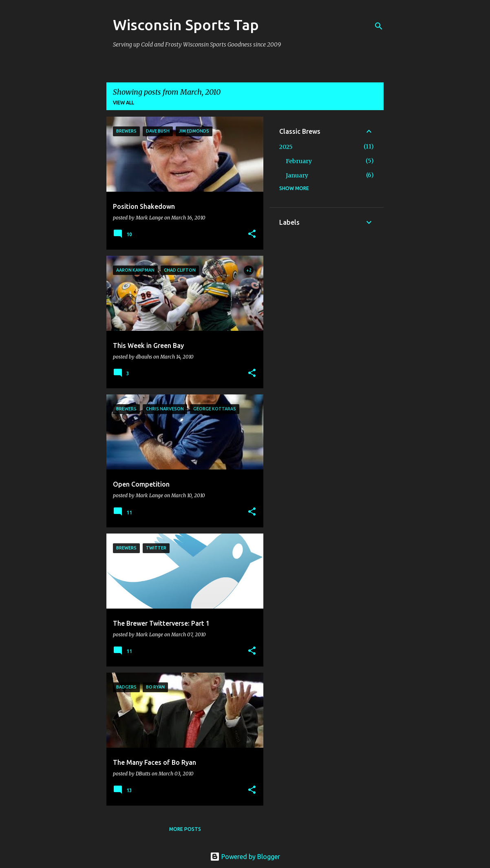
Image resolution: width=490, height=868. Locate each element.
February (299, 161)
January (297, 175)
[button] (252, 234)
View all (124, 103)
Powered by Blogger (245, 857)
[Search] (379, 26)
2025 (286, 147)
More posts (185, 829)
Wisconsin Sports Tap (186, 25)
